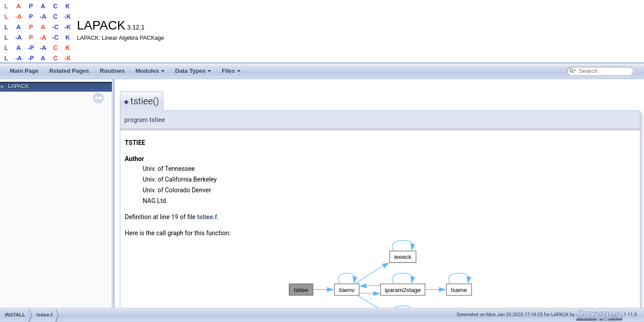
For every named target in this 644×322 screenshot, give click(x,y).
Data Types (193, 71)
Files (231, 71)
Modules (150, 71)
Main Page (24, 71)
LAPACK (18, 86)
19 (175, 217)
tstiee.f (207, 217)
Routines (112, 71)
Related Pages (69, 71)
